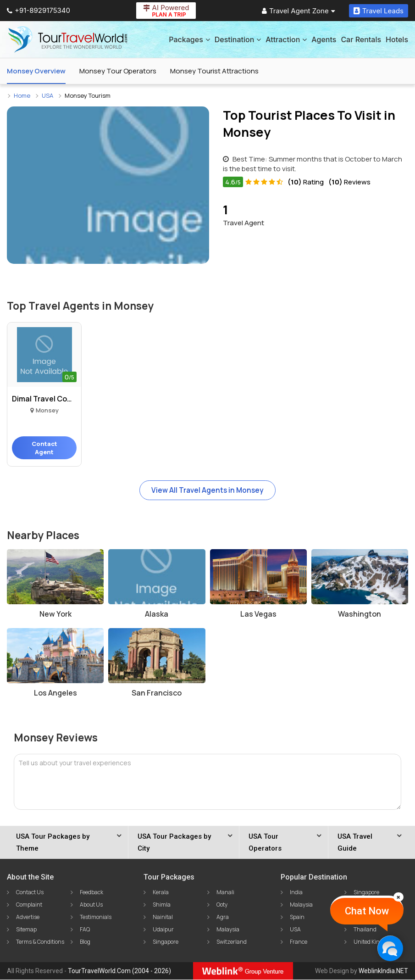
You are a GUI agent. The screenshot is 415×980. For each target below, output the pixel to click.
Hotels (397, 39)
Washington (360, 614)
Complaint (29, 905)
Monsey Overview (36, 71)
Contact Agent (44, 448)
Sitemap (26, 930)
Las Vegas (258, 614)
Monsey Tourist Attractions (214, 71)
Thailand (365, 930)
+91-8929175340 (39, 10)
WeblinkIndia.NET (383, 971)
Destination (238, 39)
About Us (91, 905)
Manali (225, 893)
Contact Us (30, 893)
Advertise (28, 917)
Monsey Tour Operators (118, 71)
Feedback (91, 893)
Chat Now (367, 911)
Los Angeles (55, 693)
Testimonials (96, 917)
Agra (223, 917)
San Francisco (157, 693)
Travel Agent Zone (299, 11)
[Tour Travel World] (68, 39)
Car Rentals (361, 39)
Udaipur (163, 930)
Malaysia (228, 930)
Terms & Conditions (40, 942)
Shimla (162, 905)
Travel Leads (379, 11)
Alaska (157, 614)
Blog (85, 942)
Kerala (161, 893)
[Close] (398, 897)
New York (55, 614)
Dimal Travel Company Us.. (44, 399)
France (299, 942)
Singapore (166, 942)
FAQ (85, 930)
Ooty (222, 905)
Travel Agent (243, 214)
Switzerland (232, 942)
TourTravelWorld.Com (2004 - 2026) (119, 971)
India (296, 893)
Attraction (286, 39)
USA (295, 930)
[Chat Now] (390, 948)
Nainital (163, 917)
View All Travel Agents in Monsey (207, 490)
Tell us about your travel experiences (75, 763)
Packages (189, 39)
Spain (297, 917)
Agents (324, 39)
